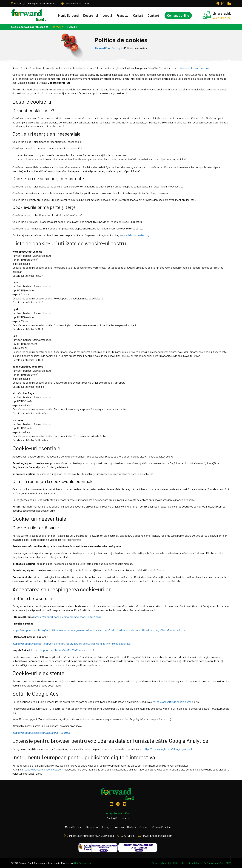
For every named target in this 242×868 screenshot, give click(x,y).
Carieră (136, 15)
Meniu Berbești (66, 15)
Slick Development (83, 863)
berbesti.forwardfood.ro (194, 68)
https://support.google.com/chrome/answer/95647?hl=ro (68, 617)
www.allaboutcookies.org (134, 235)
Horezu (72, 27)
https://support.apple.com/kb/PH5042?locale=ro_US (63, 650)
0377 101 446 (126, 836)
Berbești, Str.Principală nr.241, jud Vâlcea (34, 3)
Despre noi (88, 15)
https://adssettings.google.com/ (172, 702)
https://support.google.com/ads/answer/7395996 (41, 733)
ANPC (228, 863)
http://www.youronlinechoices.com (43, 769)
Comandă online (176, 15)
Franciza (120, 15)
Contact (151, 15)
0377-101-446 (220, 17)
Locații (105, 15)
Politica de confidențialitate (188, 863)
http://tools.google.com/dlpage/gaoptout (168, 749)
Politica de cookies (214, 863)
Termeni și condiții (162, 863)
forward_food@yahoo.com (155, 836)
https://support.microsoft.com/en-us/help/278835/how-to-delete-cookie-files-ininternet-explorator (72, 644)
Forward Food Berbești (109, 48)
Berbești (58, 27)
